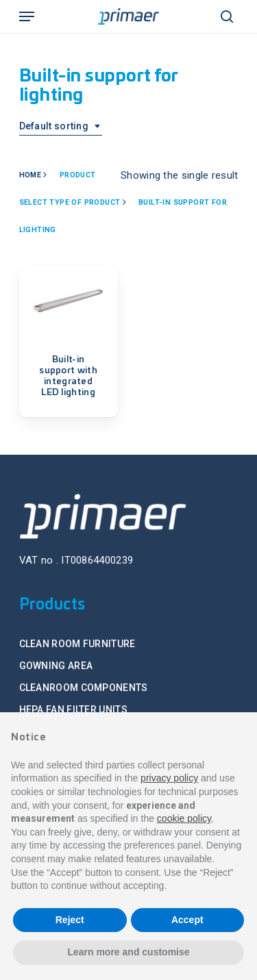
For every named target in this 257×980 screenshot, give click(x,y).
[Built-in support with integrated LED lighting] (69, 302)
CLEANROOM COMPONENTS (84, 688)
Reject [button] (70, 920)
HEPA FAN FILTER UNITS (73, 709)
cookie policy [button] (184, 818)
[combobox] (61, 126)
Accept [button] (187, 920)
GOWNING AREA (56, 666)
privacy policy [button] (169, 778)
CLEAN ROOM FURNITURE (77, 644)
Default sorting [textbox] (54, 126)
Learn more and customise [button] (128, 952)
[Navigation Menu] (27, 16)
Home (30, 175)
